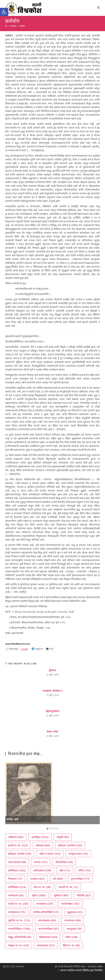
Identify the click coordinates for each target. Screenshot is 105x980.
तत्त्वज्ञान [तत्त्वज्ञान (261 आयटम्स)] (37, 879)
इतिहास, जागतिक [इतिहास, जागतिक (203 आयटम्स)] (70, 845)
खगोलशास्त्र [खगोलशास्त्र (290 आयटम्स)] (42, 870)
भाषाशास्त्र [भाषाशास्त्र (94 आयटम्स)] (16, 895)
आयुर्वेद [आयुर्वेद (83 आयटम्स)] (63, 837)
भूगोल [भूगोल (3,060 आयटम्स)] (39, 895)
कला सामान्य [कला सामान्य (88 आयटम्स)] (17, 862)
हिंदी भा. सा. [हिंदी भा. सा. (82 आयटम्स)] (71, 945)
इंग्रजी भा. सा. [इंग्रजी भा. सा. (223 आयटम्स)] (18, 845)
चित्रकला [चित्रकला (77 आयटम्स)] (15, 879)
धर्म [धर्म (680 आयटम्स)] (58, 879)
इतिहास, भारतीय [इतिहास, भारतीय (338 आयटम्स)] (20, 854)
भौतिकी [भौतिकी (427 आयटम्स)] (84, 895)
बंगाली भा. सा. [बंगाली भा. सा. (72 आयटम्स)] (68, 887)
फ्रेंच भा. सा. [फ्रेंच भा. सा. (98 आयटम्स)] (42, 887)
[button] (4, 12)
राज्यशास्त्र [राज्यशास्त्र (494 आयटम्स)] (73, 920)
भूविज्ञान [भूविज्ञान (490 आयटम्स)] (61, 895)
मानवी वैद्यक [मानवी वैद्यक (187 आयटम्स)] (70, 904)
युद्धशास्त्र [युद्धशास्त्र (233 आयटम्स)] (75, 912)
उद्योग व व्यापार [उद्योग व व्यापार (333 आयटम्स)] (50, 854)
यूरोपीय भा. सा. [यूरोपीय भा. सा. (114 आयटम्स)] (19, 920)
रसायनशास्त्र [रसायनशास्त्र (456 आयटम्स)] (47, 920)
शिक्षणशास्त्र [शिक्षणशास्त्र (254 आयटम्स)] (48, 937)
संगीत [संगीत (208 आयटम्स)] (71, 937)
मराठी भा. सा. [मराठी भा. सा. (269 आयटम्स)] (18, 904)
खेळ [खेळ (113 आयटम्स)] (65, 870)
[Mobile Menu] (98, 7)
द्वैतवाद (52, 670)
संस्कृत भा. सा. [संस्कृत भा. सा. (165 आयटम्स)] (19, 945)
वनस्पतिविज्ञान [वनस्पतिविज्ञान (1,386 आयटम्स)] (19, 929)
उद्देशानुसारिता (53, 711)
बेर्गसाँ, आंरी (13, 819)
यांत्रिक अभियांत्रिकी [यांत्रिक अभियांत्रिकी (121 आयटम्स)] (46, 912)
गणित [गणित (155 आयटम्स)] (84, 870)
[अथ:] (6, 26)
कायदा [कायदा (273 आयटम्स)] (41, 862)
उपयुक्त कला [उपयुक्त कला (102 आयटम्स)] (78, 854)
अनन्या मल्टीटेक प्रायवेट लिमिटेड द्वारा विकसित (81, 970)
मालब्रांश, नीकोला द (53, 691)
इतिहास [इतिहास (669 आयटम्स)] (43, 845)
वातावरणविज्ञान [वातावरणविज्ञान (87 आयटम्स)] (48, 929)
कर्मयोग (22, 26)
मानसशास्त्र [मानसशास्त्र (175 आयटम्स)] (17, 912)
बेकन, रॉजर (53, 732)
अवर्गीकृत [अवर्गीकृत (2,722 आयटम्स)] (40, 837)
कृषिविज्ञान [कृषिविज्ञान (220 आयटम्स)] (17, 870)
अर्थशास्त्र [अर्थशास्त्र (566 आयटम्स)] (16, 837)
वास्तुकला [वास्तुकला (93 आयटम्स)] (74, 929)
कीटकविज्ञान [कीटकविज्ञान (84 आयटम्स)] (64, 862)
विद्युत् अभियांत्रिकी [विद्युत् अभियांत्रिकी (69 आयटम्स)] (20, 937)
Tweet (24, 649)
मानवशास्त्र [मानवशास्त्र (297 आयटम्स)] (45, 904)
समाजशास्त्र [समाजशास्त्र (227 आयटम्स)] (46, 945)
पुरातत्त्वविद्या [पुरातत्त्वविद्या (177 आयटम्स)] (80, 879)
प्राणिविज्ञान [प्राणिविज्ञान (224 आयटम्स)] (17, 887)
